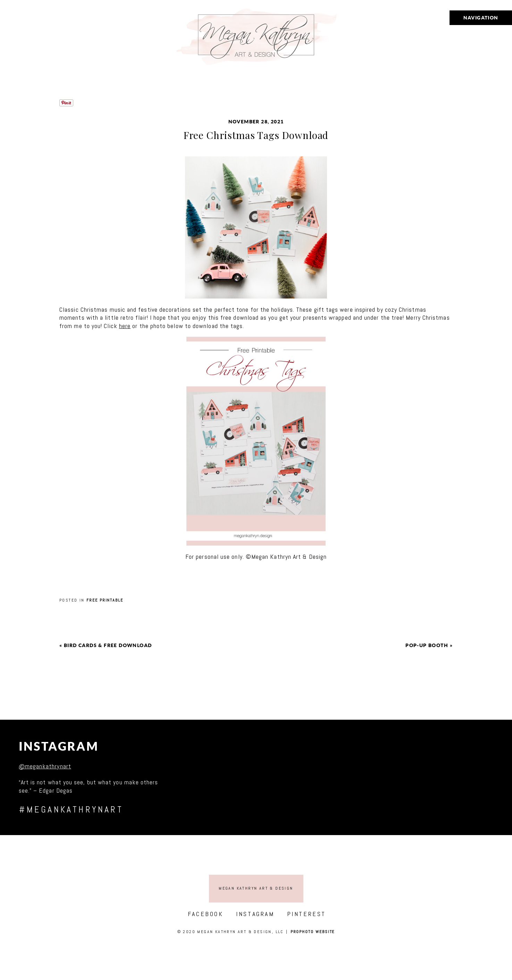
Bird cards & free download (108, 645)
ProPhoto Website (313, 932)
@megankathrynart (45, 766)
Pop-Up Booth (427, 645)
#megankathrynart (71, 810)
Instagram (59, 746)
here (125, 326)
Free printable (105, 600)
